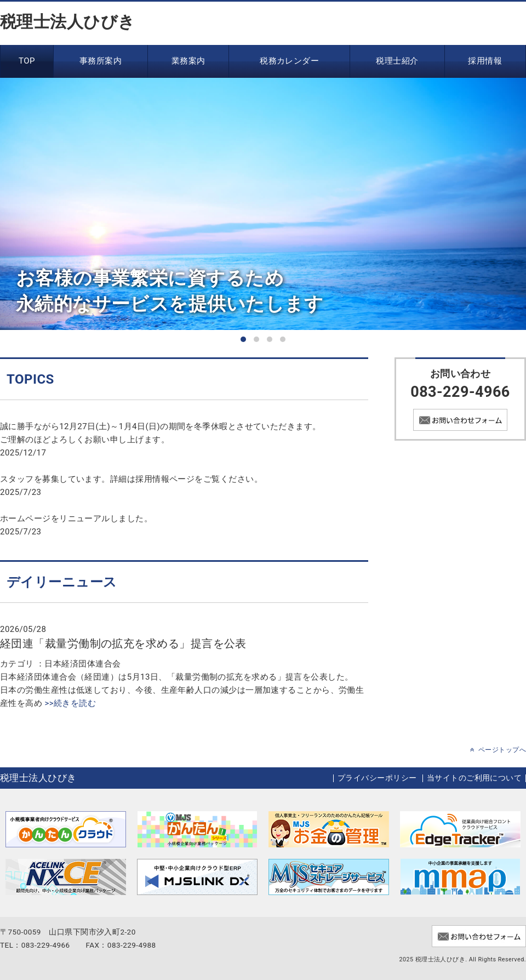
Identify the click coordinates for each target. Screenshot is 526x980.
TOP (27, 61)
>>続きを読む (69, 703)
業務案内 (188, 61)
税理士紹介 (397, 61)
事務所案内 (101, 61)
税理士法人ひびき (68, 22)
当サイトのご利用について (474, 778)
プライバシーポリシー (377, 778)
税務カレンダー (289, 61)
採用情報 (485, 61)
